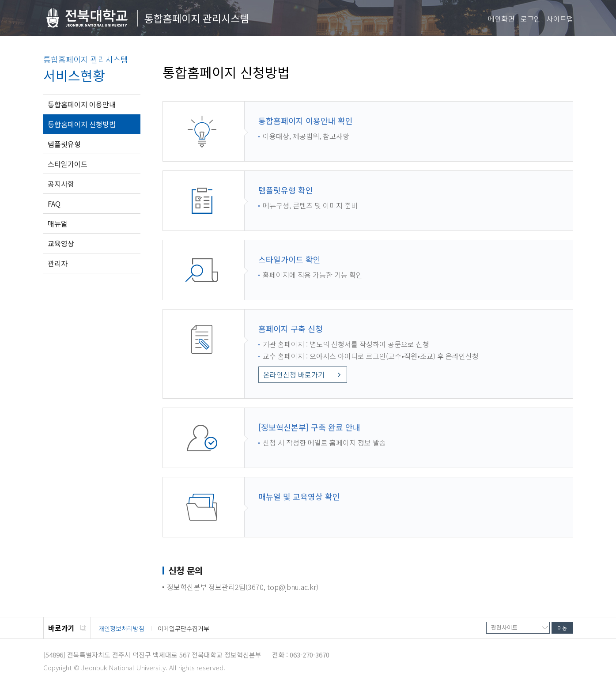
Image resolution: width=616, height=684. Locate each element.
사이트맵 (560, 19)
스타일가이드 (68, 164)
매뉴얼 (58, 223)
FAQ (54, 204)
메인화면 (501, 19)
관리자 (58, 263)
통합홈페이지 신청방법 (82, 124)
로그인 (531, 19)
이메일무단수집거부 (183, 628)
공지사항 (61, 184)
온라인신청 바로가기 (294, 374)
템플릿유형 (64, 144)
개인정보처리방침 (121, 628)
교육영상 (61, 243)
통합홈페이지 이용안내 (82, 104)
